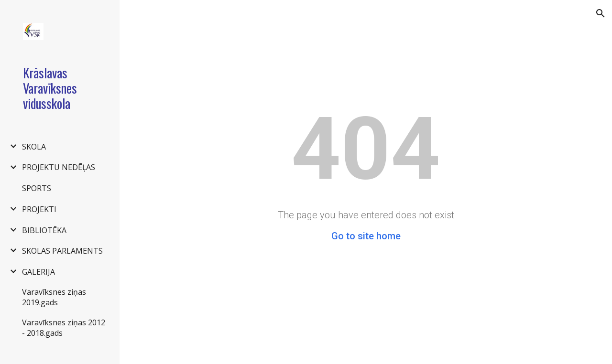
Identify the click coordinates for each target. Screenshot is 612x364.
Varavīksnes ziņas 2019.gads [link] (54, 297)
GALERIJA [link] (38, 272)
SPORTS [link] (37, 188)
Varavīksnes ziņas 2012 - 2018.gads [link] (64, 328)
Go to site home (366, 236)
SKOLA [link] (34, 147)
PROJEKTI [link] (39, 209)
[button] (601, 13)
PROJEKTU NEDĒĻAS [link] (59, 167)
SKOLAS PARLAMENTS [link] (62, 251)
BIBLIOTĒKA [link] (44, 230)
